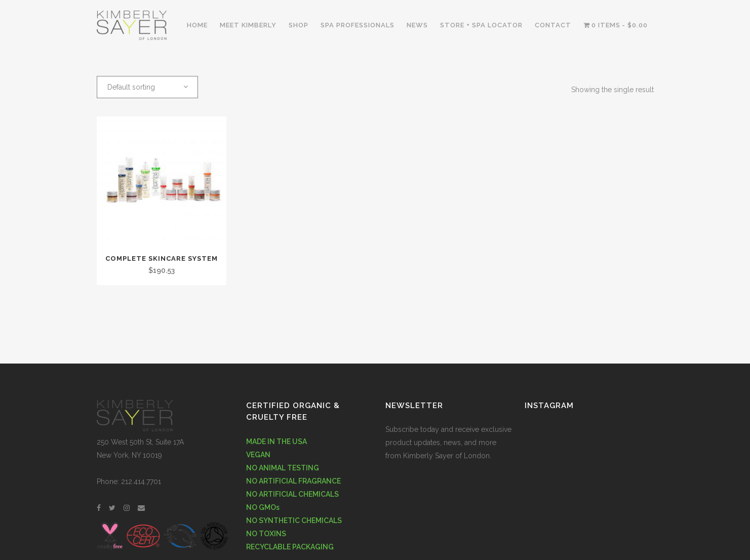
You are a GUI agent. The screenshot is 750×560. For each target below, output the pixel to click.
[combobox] (147, 87)
